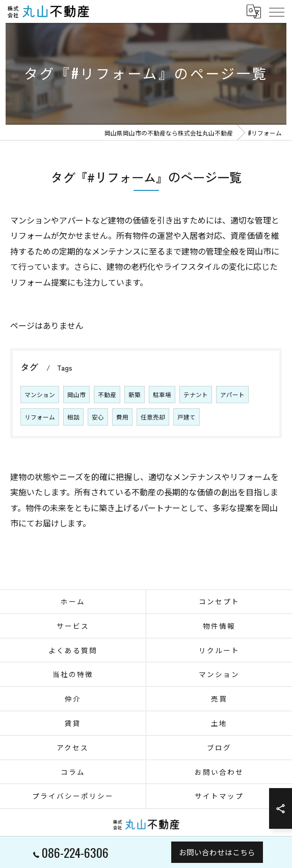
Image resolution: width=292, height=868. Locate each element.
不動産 (107, 394)
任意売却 (153, 417)
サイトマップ (219, 796)
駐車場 (162, 394)
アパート (232, 394)
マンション (40, 394)
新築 (135, 394)
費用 (122, 417)
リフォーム (40, 417)
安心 (98, 417)
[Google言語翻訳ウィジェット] (253, 11)
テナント (196, 394)
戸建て (187, 417)
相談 (73, 417)
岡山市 (76, 394)
